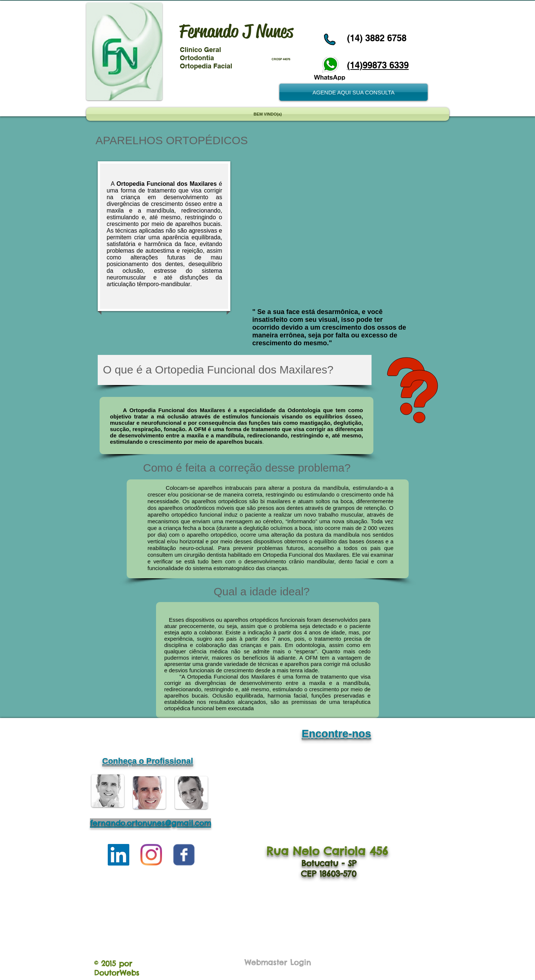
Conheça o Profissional (148, 761)
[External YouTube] (337, 231)
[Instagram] (151, 855)
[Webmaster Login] (278, 962)
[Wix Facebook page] (184, 855)
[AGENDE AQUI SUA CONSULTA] (354, 92)
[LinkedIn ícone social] (119, 855)
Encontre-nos (336, 734)
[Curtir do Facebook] (360, 12)
